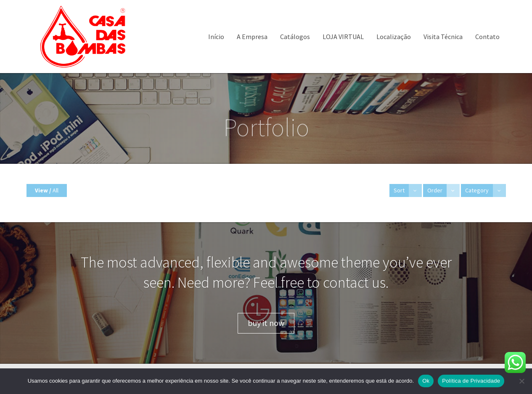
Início (216, 37)
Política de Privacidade (471, 381)
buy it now (266, 323)
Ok (426, 381)
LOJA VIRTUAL (343, 37)
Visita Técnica (443, 37)
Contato (487, 37)
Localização (394, 37)
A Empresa (252, 37)
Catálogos (295, 37)
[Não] (521, 381)
